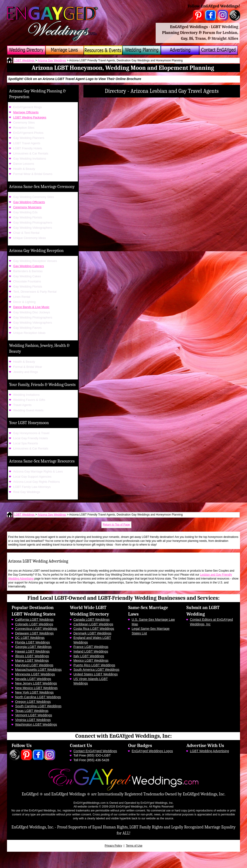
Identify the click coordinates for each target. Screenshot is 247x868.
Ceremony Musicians (27, 207)
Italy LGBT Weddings (89, 656)
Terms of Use (134, 846)
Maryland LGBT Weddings (34, 665)
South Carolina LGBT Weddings (38, 706)
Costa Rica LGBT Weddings (94, 629)
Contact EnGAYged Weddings (95, 751)
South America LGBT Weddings (96, 670)
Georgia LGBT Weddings (33, 647)
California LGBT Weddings (34, 620)
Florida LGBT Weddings (33, 642)
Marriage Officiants (26, 112)
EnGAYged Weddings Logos (152, 751)
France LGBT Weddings (91, 647)
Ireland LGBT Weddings (91, 651)
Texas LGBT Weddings (32, 711)
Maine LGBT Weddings (32, 660)
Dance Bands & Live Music (31, 307)
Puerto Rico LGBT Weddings (94, 665)
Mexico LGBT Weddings (91, 660)
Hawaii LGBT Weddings (32, 651)
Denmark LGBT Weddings (92, 633)
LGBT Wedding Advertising (209, 751)
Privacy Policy (113, 846)
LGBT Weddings (25, 60)
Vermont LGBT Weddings (34, 715)
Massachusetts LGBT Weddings (38, 670)
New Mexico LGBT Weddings (36, 688)
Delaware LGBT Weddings (34, 633)
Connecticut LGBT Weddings (36, 629)
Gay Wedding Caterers (29, 266)
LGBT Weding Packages (30, 117)
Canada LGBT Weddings (91, 620)
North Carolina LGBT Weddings (38, 697)
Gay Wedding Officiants (29, 202)
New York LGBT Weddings (34, 692)
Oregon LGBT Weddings (33, 702)
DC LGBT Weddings (30, 638)
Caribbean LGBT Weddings (93, 624)
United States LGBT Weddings (96, 674)
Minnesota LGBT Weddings (35, 674)
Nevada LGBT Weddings (33, 679)
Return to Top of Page (116, 525)
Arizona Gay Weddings (52, 60)
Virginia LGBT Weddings (33, 720)
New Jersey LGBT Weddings (36, 683)
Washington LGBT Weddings (36, 724)
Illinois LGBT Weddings (32, 656)
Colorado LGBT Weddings (34, 624)
